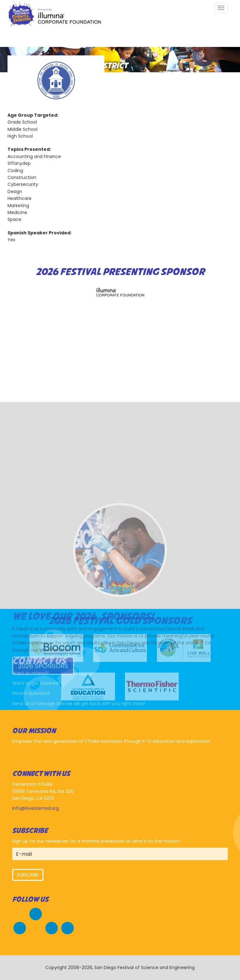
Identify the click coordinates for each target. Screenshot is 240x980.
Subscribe (28, 875)
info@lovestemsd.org (35, 808)
